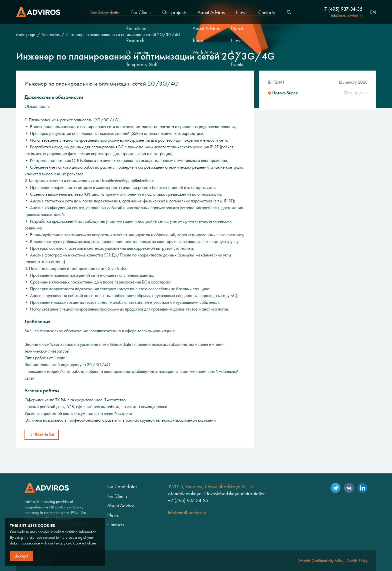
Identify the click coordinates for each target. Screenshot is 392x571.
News (241, 12)
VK (349, 488)
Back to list (44, 435)
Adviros (38, 12)
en (373, 12)
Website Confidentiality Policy (321, 561)
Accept (21, 556)
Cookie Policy (357, 561)
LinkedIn (362, 488)
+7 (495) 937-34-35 (342, 9)
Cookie (79, 543)
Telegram (335, 488)
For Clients (141, 12)
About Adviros (211, 12)
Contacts (267, 12)
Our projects (174, 12)
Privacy (60, 543)
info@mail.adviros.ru (347, 16)
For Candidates (105, 12)
